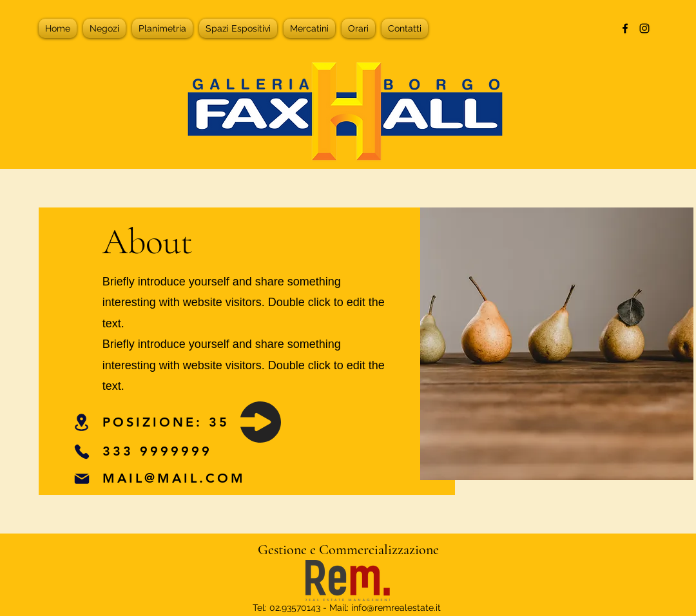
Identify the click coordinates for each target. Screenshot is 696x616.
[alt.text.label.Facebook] (625, 28)
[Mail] (82, 478)
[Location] (82, 422)
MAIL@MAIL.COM (174, 478)
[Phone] (82, 451)
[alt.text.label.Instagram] (644, 28)
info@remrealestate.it (396, 608)
